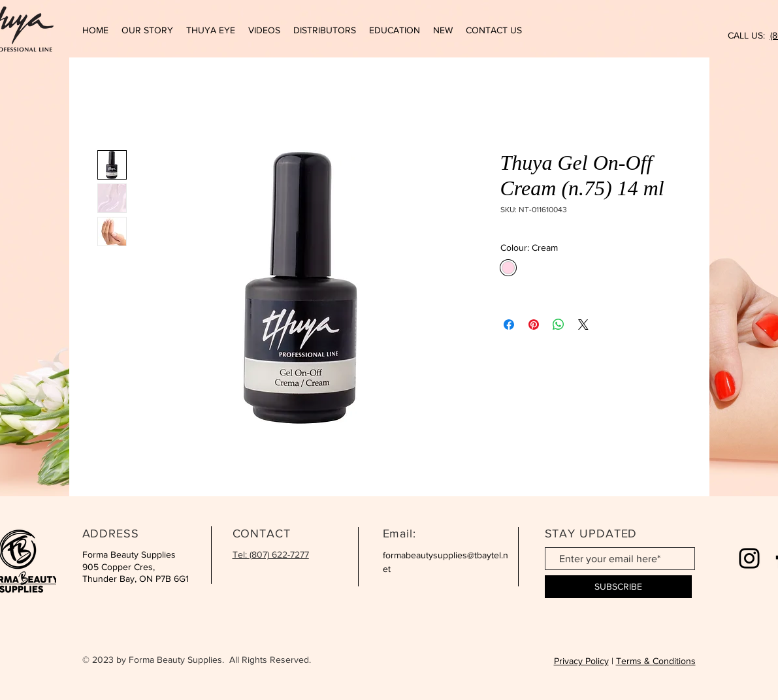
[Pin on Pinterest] (534, 325)
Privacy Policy (581, 661)
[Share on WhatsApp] (559, 325)
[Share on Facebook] (509, 325)
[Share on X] (583, 325)
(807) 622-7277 (279, 554)
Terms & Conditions (656, 661)
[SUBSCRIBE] (618, 587)
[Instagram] (749, 558)
